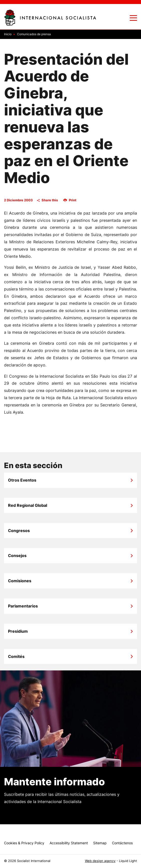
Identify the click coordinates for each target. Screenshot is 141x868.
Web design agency (100, 861)
